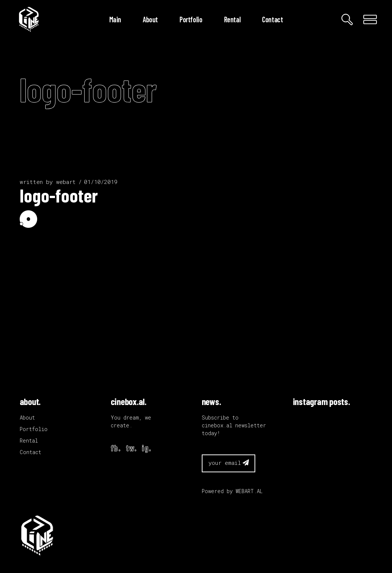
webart (66, 182)
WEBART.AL (249, 491)
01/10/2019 (101, 182)
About (27, 417)
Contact (30, 452)
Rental (29, 441)
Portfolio (34, 429)
